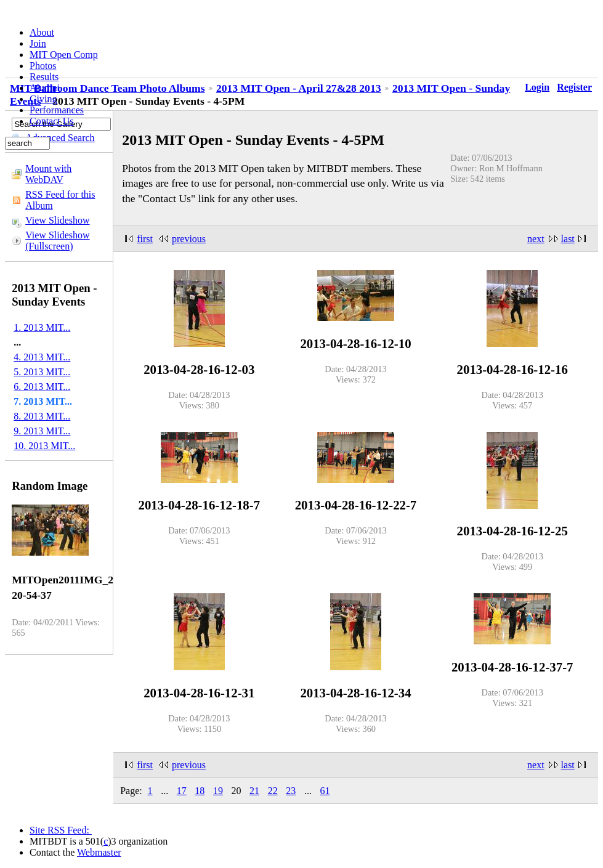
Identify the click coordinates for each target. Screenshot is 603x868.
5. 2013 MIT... (42, 372)
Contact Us (52, 121)
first (145, 239)
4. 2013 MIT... (42, 357)
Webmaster (99, 852)
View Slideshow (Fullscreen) (57, 241)
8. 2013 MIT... (42, 416)
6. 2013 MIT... (42, 387)
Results (44, 77)
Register (574, 87)
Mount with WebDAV (48, 174)
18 (200, 791)
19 (218, 791)
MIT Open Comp (64, 55)
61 (325, 791)
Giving (43, 99)
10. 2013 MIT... (44, 446)
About (42, 32)
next (536, 239)
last (568, 239)
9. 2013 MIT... (42, 431)
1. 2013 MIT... (42, 327)
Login (537, 87)
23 (291, 791)
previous (189, 239)
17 (182, 791)
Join (38, 43)
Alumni (45, 88)
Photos (43, 66)
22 (273, 791)
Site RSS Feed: (61, 830)
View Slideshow (57, 220)
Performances (57, 110)
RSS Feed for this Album (60, 200)
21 (254, 791)
